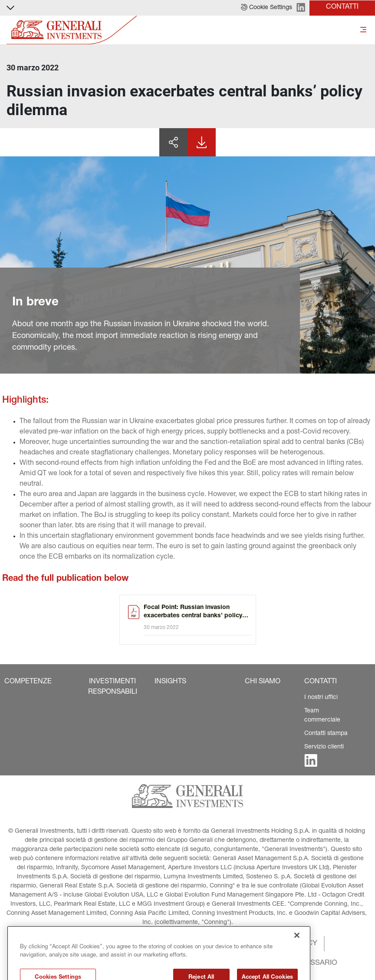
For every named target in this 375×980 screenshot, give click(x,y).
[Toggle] (363, 30)
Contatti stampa (326, 734)
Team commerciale (322, 716)
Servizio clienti (324, 747)
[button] (266, 8)
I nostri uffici (321, 698)
